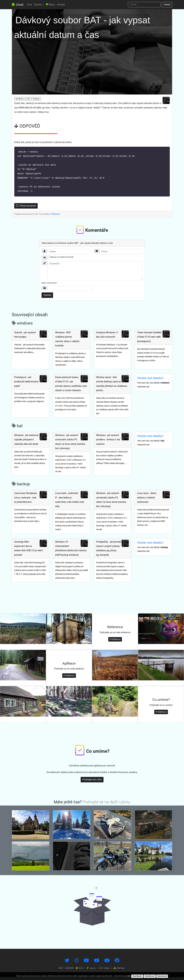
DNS (79, 971)
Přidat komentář (26, 209)
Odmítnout (150, 976)
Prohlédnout (115, 642)
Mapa (50, 5)
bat (28, 99)
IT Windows (55, 217)
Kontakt (61, 5)
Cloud (18, 5)
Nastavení (162, 976)
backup (36, 99)
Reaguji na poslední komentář (61, 260)
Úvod (29, 5)
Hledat (167, 5)
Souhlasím (137, 976)
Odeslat (47, 298)
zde (129, 976)
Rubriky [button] (38, 5)
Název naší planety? (49, 286)
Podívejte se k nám (92, 782)
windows (20, 99)
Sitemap (119, 971)
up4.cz (91, 971)
